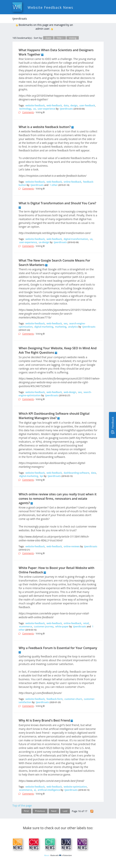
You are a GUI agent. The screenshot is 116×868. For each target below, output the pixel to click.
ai (35, 790)
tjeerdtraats (66, 109)
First (26, 811)
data (66, 105)
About (47, 855)
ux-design (44, 242)
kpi (42, 476)
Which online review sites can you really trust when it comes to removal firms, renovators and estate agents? (58, 499)
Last (65, 811)
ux (34, 109)
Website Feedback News (51, 7)
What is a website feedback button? (45, 127)
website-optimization (75, 787)
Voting (73, 38)
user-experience (46, 109)
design (74, 105)
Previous (40, 811)
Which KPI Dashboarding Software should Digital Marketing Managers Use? (54, 416)
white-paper (62, 627)
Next (54, 811)
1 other (54, 185)
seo (65, 323)
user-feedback (87, 105)
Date (48, 38)
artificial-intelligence (49, 790)
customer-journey (44, 627)
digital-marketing (44, 327)
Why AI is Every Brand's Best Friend (44, 720)
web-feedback (54, 105)
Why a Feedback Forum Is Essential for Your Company (58, 648)
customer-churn (73, 699)
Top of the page (22, 806)
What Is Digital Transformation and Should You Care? (57, 203)
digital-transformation (76, 239)
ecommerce (26, 627)
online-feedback (72, 182)
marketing (61, 327)
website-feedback (35, 105)
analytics (73, 327)
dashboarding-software (76, 473)
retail (86, 623)
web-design (70, 392)
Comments (28, 112)
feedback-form (55, 699)
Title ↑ (60, 38)
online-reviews (72, 546)
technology (25, 109)
